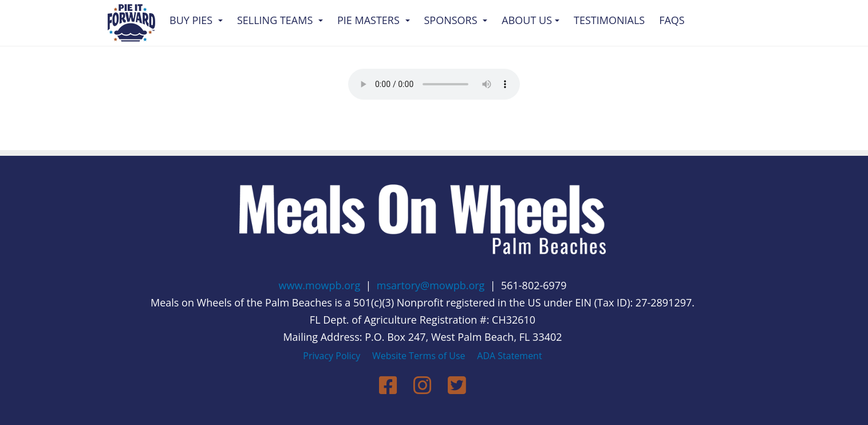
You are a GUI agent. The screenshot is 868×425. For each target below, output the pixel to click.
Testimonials (609, 20)
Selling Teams (280, 20)
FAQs (672, 20)
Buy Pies (196, 20)
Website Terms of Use (419, 356)
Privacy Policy (332, 356)
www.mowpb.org (320, 285)
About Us (530, 20)
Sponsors (456, 20)
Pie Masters (374, 20)
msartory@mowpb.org (431, 285)
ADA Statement (509, 356)
